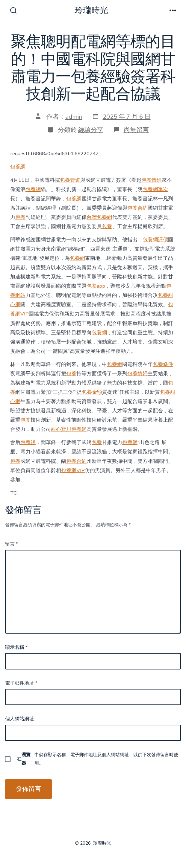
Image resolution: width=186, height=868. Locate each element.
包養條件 (163, 364)
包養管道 (70, 180)
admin (74, 117)
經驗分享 (91, 130)
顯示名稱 (16, 647)
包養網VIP (73, 470)
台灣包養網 (99, 217)
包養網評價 (155, 240)
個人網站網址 (19, 719)
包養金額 (92, 392)
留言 (12, 544)
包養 (20, 217)
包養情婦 (152, 180)
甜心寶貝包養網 (69, 429)
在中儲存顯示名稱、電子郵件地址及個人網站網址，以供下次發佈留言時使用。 (98, 759)
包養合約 (137, 208)
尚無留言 (136, 130)
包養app (96, 286)
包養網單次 (155, 189)
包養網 (18, 167)
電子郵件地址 (21, 683)
